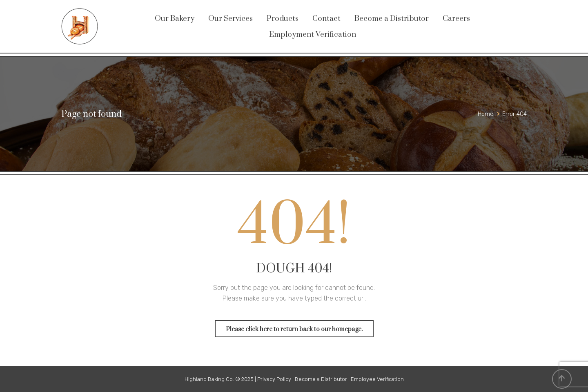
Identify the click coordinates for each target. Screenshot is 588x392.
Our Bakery (175, 19)
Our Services (231, 19)
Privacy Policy (274, 379)
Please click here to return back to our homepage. (294, 329)
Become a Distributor (392, 19)
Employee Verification (377, 379)
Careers (456, 19)
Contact (326, 19)
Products (283, 19)
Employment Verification (313, 35)
